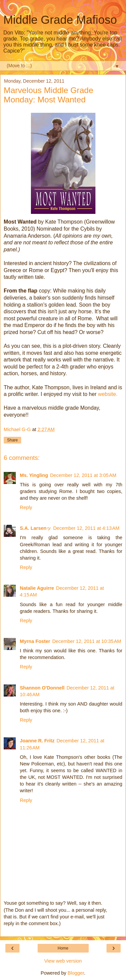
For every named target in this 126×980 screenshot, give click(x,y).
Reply (26, 507)
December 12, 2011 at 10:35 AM (87, 641)
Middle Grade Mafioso (60, 20)
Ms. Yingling (34, 475)
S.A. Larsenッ (35, 528)
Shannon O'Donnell (42, 688)
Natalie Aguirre (37, 588)
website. (108, 394)
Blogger (76, 973)
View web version (63, 961)
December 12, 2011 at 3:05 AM (83, 475)
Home (63, 948)
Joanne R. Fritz (37, 741)
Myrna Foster (35, 641)
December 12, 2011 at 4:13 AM (86, 528)
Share (12, 440)
